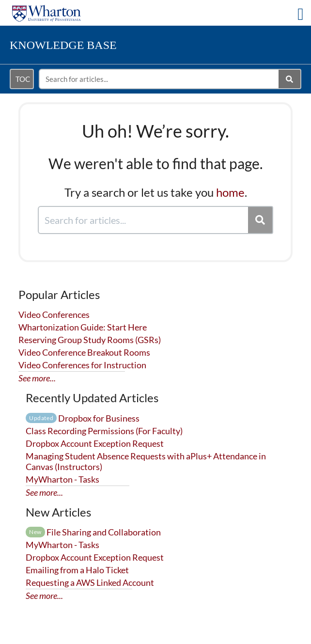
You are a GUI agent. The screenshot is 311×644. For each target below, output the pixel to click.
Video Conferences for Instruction (82, 365)
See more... (37, 378)
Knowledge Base (63, 45)
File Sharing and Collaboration (93, 532)
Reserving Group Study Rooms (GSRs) (90, 340)
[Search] (290, 79)
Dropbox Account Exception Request (95, 443)
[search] (159, 79)
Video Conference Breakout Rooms (84, 352)
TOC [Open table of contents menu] (23, 79)
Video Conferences (54, 314)
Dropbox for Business (83, 418)
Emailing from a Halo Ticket (77, 570)
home (230, 192)
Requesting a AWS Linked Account (90, 582)
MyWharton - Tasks (62, 479)
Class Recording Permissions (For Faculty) (104, 431)
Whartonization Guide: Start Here (83, 327)
